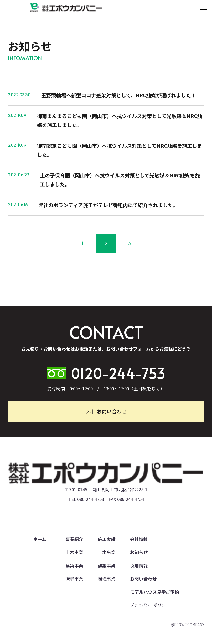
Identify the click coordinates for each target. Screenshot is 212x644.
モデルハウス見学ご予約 (155, 592)
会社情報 (139, 539)
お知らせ (139, 552)
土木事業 (74, 552)
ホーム (40, 539)
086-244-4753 (91, 499)
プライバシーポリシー (150, 605)
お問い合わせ (143, 579)
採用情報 (139, 566)
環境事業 (74, 579)
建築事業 (74, 566)
